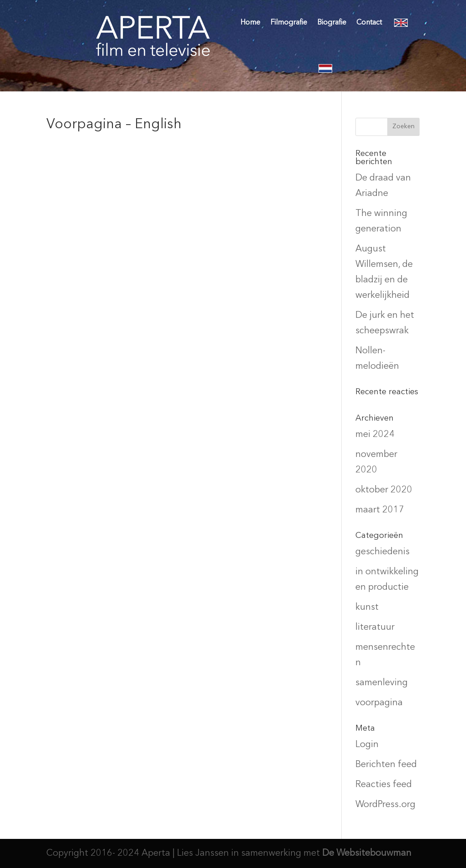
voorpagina (379, 703)
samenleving (382, 683)
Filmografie (289, 23)
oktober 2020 (384, 490)
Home (250, 23)
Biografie (332, 23)
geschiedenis (382, 552)
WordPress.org (385, 805)
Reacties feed (384, 785)
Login (367, 745)
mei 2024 (375, 435)
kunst (367, 607)
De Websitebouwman (367, 853)
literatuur (375, 627)
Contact (369, 23)
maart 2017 (380, 510)
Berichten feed (386, 765)
